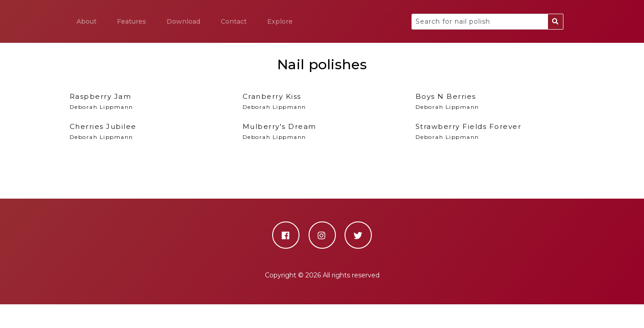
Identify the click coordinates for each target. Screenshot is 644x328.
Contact (234, 21)
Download (183, 21)
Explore (280, 21)
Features (132, 21)
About (86, 21)
